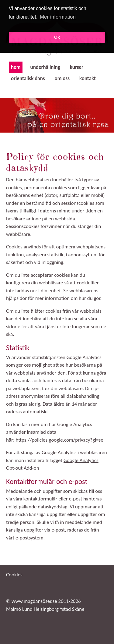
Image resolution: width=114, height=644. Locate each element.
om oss (62, 78)
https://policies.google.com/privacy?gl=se (59, 440)
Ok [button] (57, 37)
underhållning (45, 67)
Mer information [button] (58, 17)
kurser (77, 67)
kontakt (88, 78)
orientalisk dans (28, 78)
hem (16, 67)
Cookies (14, 575)
